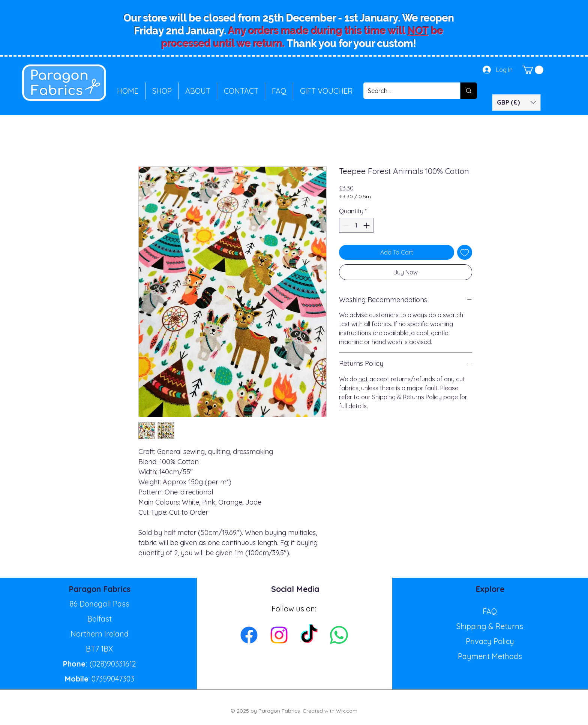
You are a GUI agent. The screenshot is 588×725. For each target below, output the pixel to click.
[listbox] (516, 103)
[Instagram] (279, 635)
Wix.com (347, 711)
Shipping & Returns (490, 626)
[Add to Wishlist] (465, 252)
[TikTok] (309, 635)
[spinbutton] (356, 225)
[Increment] (367, 225)
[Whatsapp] (339, 635)
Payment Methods (490, 656)
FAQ (490, 611)
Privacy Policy (490, 641)
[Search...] (406, 91)
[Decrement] (345, 225)
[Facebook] (249, 635)
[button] (533, 70)
